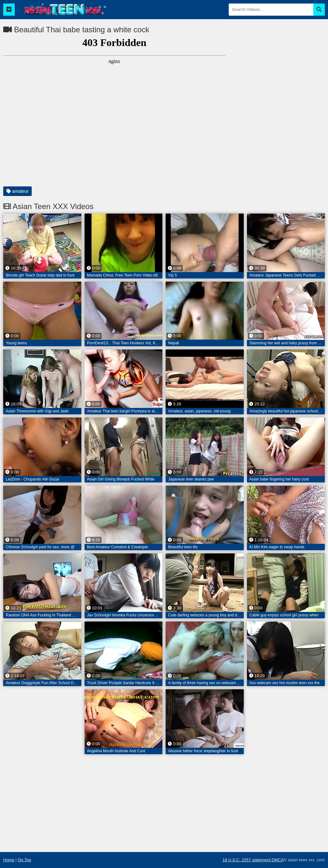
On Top (24, 860)
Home (9, 860)
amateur (17, 191)
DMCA (278, 860)
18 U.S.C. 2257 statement (247, 860)
